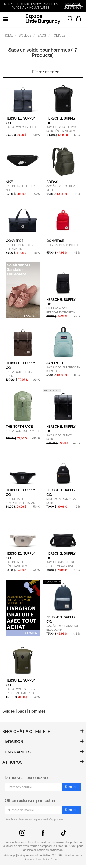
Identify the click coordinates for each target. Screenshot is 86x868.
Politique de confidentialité (34, 855)
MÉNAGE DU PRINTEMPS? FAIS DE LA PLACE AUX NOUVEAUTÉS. (44, 6)
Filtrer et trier (43, 72)
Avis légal (10, 855)
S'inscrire (72, 787)
